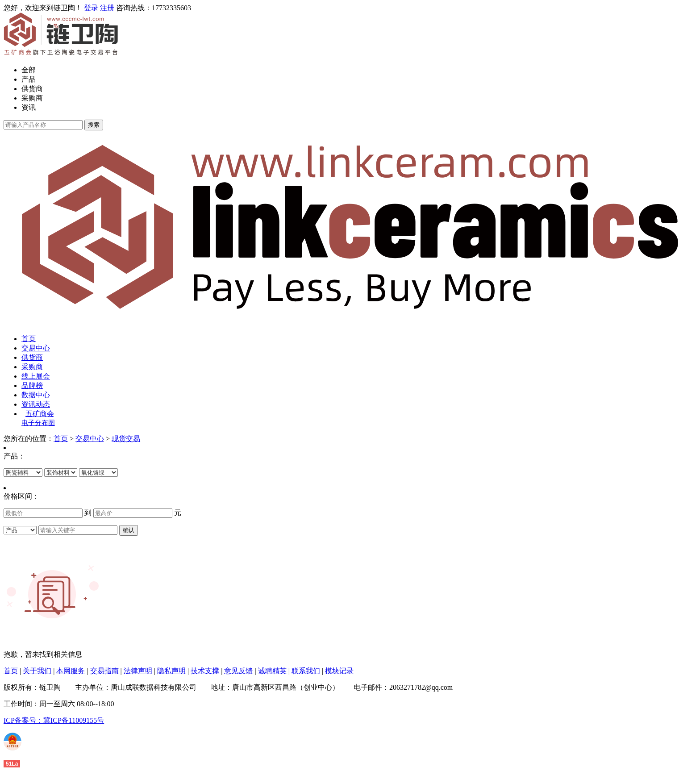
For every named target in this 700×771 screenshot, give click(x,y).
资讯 (29, 107)
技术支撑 (205, 671)
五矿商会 (40, 414)
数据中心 (36, 395)
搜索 (94, 125)
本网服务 (71, 671)
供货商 (32, 89)
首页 (29, 339)
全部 (29, 70)
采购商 (32, 98)
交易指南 (104, 671)
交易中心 (36, 348)
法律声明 (138, 671)
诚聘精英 (272, 671)
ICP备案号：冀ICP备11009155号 (54, 720)
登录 (91, 8)
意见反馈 (238, 671)
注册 (107, 8)
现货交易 (126, 439)
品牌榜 (32, 385)
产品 (29, 79)
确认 (129, 530)
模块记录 (339, 671)
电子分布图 (38, 423)
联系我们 (306, 671)
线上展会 (36, 376)
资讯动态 (36, 404)
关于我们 (37, 671)
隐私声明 (171, 671)
